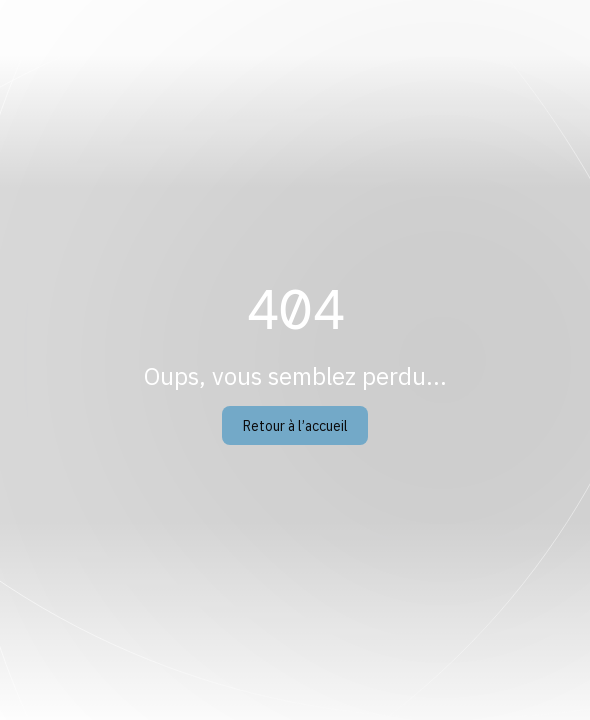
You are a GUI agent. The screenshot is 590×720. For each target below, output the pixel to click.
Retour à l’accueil (295, 425)
